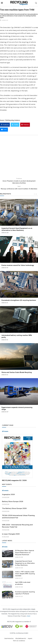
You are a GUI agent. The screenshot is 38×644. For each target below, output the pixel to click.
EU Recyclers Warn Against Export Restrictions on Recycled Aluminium (25, 553)
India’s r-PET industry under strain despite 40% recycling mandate (25, 574)
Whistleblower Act (21, 638)
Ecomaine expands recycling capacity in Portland (25, 593)
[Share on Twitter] (15, 125)
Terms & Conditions (19, 641)
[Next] (36, 194)
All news (5, 547)
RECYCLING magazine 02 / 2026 (14, 480)
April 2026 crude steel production (23, 583)
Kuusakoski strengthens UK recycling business (19, 300)
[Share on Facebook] (5, 125)
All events (5, 491)
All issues (5, 431)
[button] (4, 640)
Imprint (30, 638)
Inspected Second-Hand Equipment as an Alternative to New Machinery (17, 229)
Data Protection (9, 638)
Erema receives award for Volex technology (18, 265)
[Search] (36, 3)
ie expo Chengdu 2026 (11, 534)
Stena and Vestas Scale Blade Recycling (17, 372)
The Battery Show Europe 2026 (14, 508)
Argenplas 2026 (8, 494)
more (29, 616)
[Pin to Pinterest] (25, 125)
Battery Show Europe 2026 (13, 502)
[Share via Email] (4, 130)
